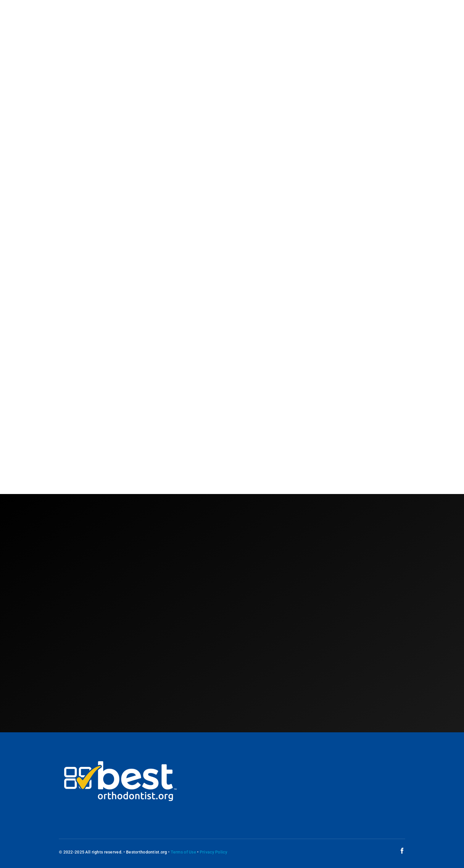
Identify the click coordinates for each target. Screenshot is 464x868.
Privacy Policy (214, 852)
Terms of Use (183, 852)
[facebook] (402, 851)
